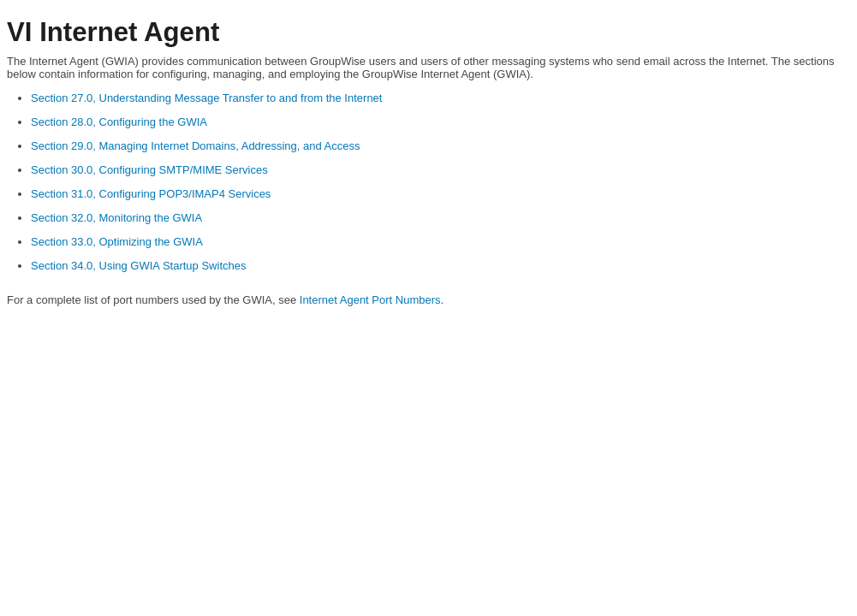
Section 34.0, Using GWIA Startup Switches (138, 266)
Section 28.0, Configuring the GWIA (119, 122)
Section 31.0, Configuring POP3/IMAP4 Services (151, 194)
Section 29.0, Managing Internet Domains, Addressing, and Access (195, 146)
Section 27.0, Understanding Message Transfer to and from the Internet (206, 98)
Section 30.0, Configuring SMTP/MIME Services (149, 170)
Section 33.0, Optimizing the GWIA (117, 242)
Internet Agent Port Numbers (370, 300)
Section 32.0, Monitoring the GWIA (116, 218)
